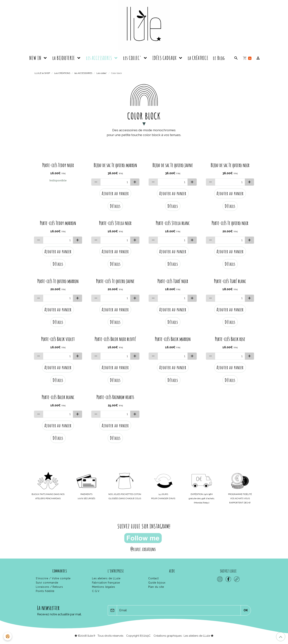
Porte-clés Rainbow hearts (115, 397)
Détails (115, 206)
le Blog (219, 58)
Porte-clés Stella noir (115, 223)
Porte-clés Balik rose (230, 339)
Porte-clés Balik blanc (58, 397)
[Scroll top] (281, 637)
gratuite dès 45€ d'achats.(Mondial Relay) (202, 498)
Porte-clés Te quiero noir (230, 223)
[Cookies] (8, 636)
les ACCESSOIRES (100, 58)
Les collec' (102, 73)
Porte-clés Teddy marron (58, 223)
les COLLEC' (133, 58)
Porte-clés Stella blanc (173, 223)
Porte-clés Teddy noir (58, 165)
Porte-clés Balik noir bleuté (115, 339)
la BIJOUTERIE (64, 58)
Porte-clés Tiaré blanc (230, 281)
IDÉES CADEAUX (165, 58)
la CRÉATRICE (198, 58)
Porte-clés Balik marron (173, 339)
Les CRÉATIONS (62, 73)
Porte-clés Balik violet (58, 339)
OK (246, 610)
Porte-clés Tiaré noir (173, 281)
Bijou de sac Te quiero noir (230, 165)
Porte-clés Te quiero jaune (115, 281)
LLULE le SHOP (42, 73)
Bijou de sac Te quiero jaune (173, 165)
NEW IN (36, 58)
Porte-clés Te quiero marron (58, 281)
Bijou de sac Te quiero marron (115, 165)
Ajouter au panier (115, 193)
